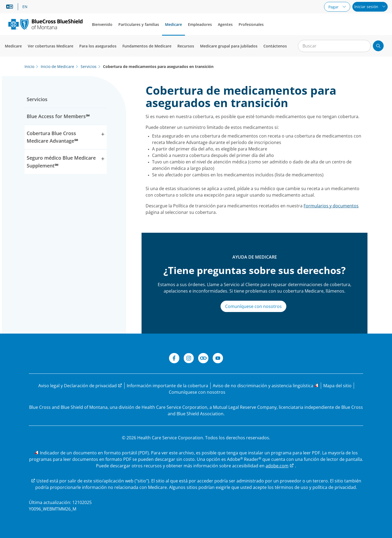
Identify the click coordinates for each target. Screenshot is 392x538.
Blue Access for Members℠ (58, 116)
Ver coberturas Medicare (51, 46)
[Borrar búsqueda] (364, 46)
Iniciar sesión (367, 7)
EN (25, 7)
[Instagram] (189, 359)
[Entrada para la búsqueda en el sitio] (334, 46)
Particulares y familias (139, 24)
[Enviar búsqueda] (378, 46)
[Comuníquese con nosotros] (197, 392)
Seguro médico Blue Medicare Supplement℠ (66, 161)
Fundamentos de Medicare (147, 46)
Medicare (173, 24)
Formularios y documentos (331, 206)
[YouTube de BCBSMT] (218, 359)
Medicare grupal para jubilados (229, 46)
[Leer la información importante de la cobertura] (167, 386)
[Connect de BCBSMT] (203, 359)
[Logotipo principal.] (45, 24)
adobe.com (277, 466)
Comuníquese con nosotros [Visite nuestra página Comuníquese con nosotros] (253, 306)
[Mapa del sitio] (337, 386)
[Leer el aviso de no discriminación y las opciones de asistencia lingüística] (266, 386)
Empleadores (200, 24)
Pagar (334, 7)
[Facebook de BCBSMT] (174, 359)
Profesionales (251, 24)
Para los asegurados (98, 46)
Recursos (186, 46)
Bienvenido (102, 24)
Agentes (225, 24)
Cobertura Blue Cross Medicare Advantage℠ (66, 137)
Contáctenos (275, 46)
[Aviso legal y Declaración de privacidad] (80, 386)
